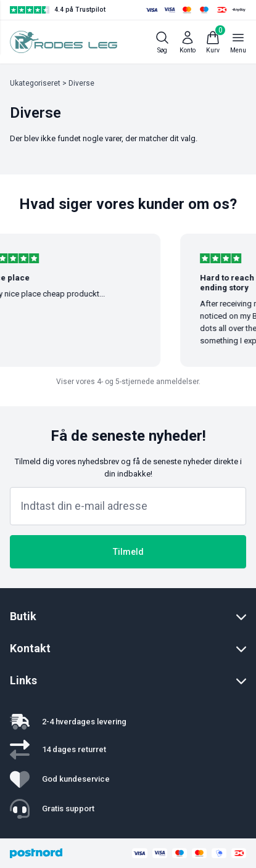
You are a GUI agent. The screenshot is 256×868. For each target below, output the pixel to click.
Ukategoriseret (35, 83)
